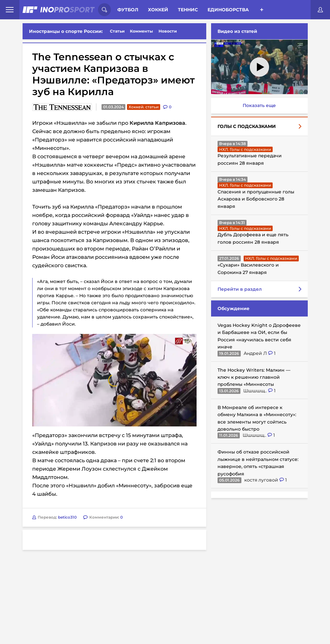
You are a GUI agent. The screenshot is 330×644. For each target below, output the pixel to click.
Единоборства (228, 10)
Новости (168, 31)
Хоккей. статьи (144, 107)
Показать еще (259, 105)
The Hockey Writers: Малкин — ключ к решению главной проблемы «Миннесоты (254, 377)
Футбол (128, 10)
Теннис (188, 10)
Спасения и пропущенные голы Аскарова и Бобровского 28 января (256, 199)
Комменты (141, 31)
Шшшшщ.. (256, 391)
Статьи (117, 31)
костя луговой (262, 480)
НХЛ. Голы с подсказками (245, 149)
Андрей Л (256, 353)
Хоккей (158, 10)
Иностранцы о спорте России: (66, 31)
